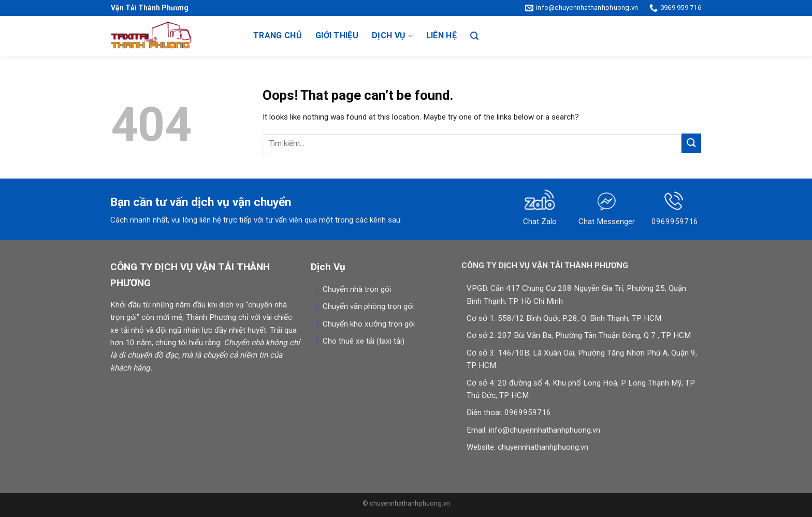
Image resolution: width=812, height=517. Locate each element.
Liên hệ (441, 35)
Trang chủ (278, 35)
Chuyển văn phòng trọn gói (368, 306)
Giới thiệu (337, 35)
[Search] (474, 36)
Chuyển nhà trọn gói (357, 289)
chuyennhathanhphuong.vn (543, 447)
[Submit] (691, 143)
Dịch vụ (392, 36)
